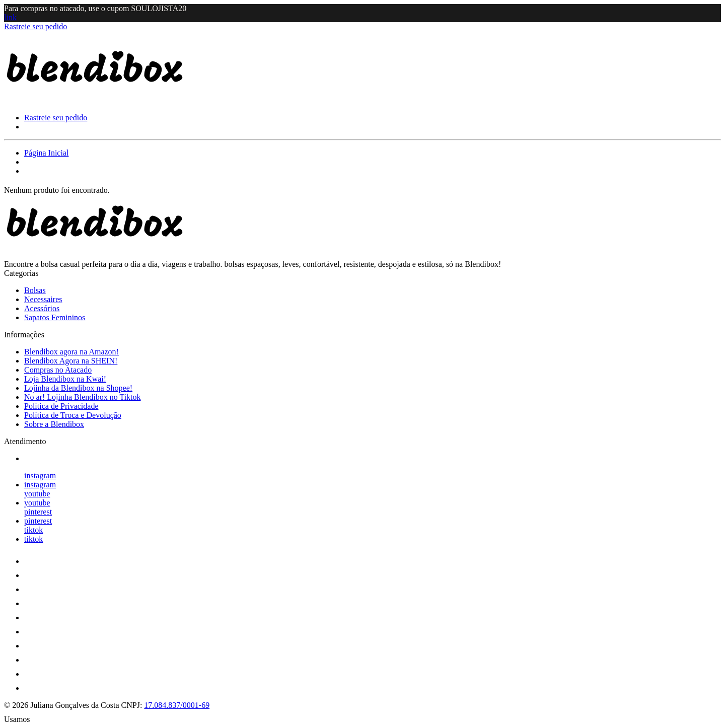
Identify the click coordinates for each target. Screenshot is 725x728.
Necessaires (43, 299)
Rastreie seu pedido (35, 26)
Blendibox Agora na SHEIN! (71, 361)
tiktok (33, 530)
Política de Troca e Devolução (73, 415)
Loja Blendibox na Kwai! (65, 379)
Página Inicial (46, 153)
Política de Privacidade (61, 406)
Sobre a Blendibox (54, 424)
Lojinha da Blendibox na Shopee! (78, 388)
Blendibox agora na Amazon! (71, 352)
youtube (37, 494)
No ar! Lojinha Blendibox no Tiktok (83, 397)
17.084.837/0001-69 (177, 705)
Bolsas (35, 290)
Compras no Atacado (58, 370)
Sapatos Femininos (55, 317)
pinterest (38, 512)
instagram (40, 476)
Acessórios (42, 308)
